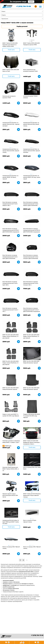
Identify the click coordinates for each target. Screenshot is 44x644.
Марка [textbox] (3, 11)
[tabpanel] (11, 35)
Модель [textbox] (4, 15)
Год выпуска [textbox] (5, 19)
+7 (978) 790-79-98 (23, 6)
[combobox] (22, 11)
